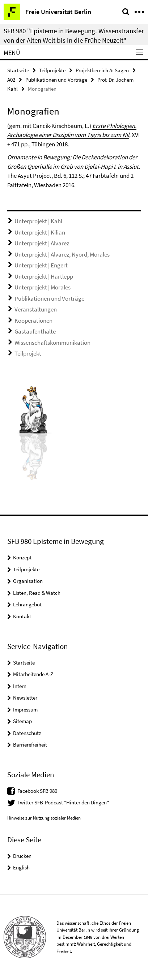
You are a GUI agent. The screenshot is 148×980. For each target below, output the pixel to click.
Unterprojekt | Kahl (38, 221)
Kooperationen (33, 321)
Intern (20, 686)
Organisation (28, 581)
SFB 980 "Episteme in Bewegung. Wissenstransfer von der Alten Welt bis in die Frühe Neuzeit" (74, 35)
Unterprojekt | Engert (41, 265)
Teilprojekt (28, 353)
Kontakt (22, 616)
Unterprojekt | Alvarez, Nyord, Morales (62, 254)
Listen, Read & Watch (37, 593)
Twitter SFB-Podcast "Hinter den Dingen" (63, 802)
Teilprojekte (52, 70)
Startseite (18, 70)
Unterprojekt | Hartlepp (44, 276)
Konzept (22, 557)
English (21, 867)
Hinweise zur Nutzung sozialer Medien (44, 818)
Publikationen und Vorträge (56, 80)
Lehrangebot (27, 604)
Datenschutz (27, 733)
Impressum (25, 710)
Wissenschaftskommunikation (52, 343)
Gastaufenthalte (35, 331)
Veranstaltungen (36, 309)
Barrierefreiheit (30, 745)
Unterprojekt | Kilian (40, 232)
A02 (11, 80)
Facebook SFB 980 (37, 791)
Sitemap (22, 721)
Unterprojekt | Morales (43, 287)
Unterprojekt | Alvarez (42, 243)
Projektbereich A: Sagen (102, 70)
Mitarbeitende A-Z (33, 674)
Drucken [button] (22, 856)
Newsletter (25, 698)
